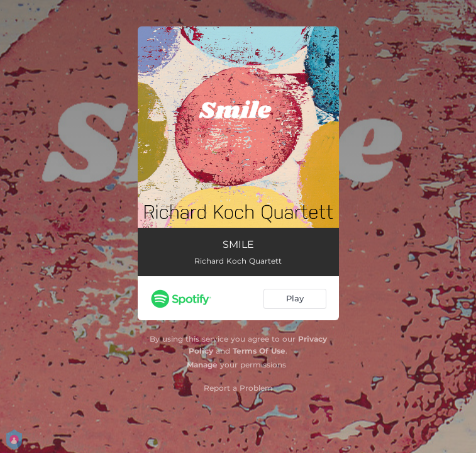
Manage (202, 365)
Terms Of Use (259, 351)
